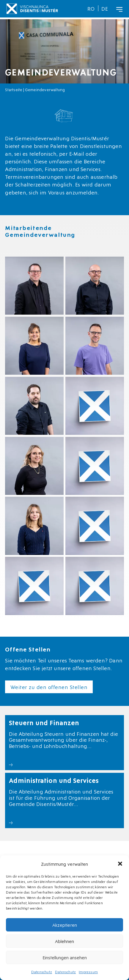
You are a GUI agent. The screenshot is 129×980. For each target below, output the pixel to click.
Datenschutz (42, 972)
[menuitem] (91, 8)
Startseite (14, 90)
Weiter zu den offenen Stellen (49, 687)
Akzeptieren (65, 925)
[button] (120, 864)
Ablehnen (64, 941)
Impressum (88, 972)
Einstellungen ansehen (65, 957)
